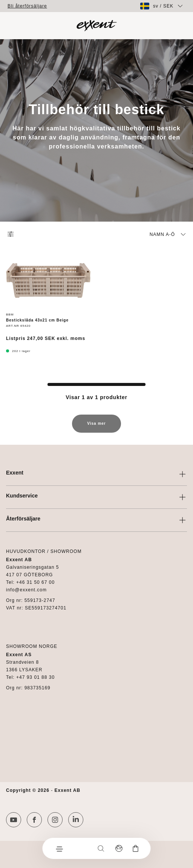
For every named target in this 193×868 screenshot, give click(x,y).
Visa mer (96, 427)
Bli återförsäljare (27, 6)
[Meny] (59, 848)
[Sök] (101, 848)
